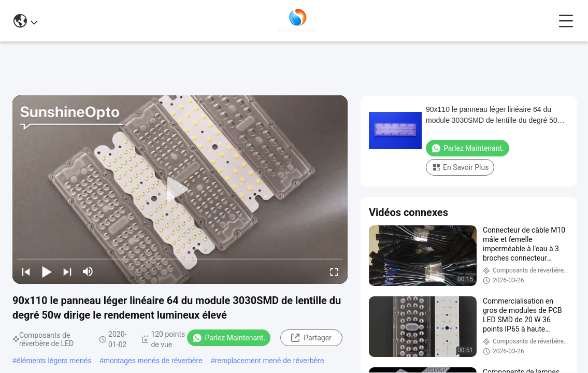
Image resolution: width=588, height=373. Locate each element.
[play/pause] (47, 271)
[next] (67, 271)
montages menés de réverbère (153, 361)
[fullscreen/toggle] (334, 271)
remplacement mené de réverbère (270, 361)
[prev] (26, 271)
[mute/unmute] (88, 271)
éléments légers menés (54, 361)
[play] (180, 190)
